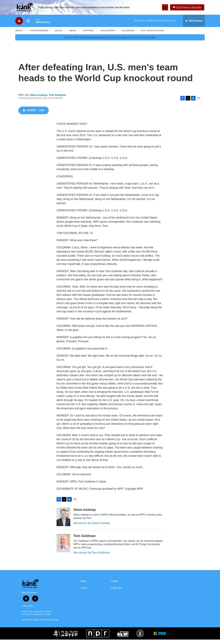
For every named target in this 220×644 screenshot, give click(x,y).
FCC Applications (153, 32)
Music (59, 32)
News (73, 32)
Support (88, 32)
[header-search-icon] (165, 8)
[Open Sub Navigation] (26, 32)
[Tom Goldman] (63, 548)
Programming (39, 32)
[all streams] (194, 22)
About (19, 32)
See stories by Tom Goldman (92, 557)
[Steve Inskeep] (63, 521)
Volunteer (108, 32)
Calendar (128, 32)
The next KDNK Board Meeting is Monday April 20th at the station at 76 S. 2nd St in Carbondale (110, 42)
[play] (19, 22)
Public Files (116, 592)
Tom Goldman (57, 99)
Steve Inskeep (39, 99)
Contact (115, 586)
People (84, 592)
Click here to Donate (189, 8)
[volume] (28, 22)
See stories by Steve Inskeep (92, 527)
